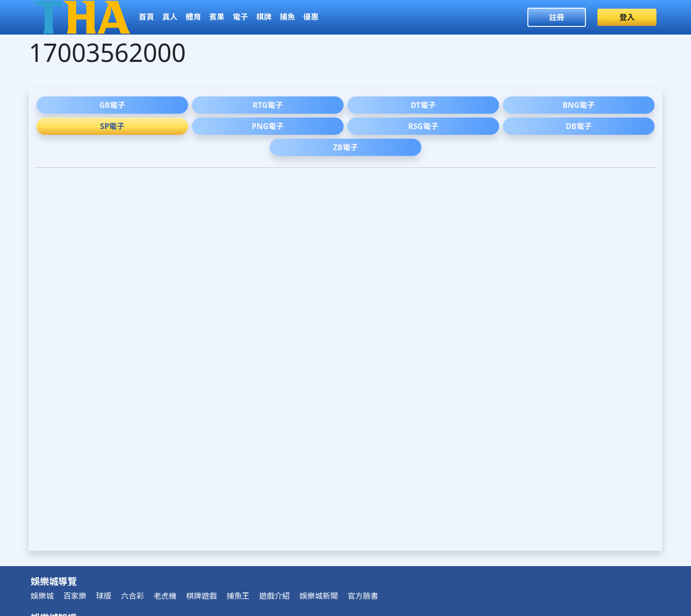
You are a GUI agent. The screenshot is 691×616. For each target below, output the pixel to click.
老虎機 (165, 596)
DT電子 (423, 105)
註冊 (557, 17)
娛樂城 (42, 596)
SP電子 (113, 126)
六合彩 (132, 596)
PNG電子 (268, 126)
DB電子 (579, 126)
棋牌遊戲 (202, 596)
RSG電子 (423, 126)
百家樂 (75, 596)
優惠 (311, 17)
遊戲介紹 (274, 596)
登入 (627, 17)
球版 (104, 596)
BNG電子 (578, 105)
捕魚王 (238, 596)
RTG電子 (268, 105)
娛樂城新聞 (319, 596)
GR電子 (112, 105)
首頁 (146, 17)
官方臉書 (363, 596)
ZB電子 (345, 147)
